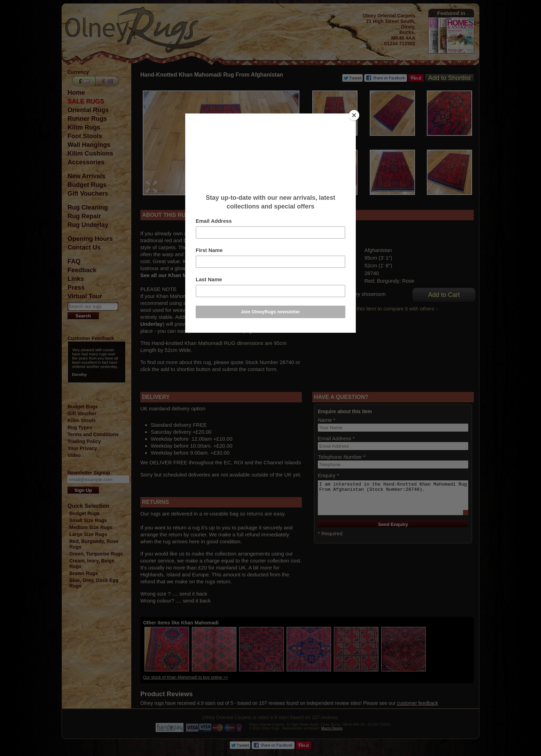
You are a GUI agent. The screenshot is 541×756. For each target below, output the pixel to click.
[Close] (354, 115)
